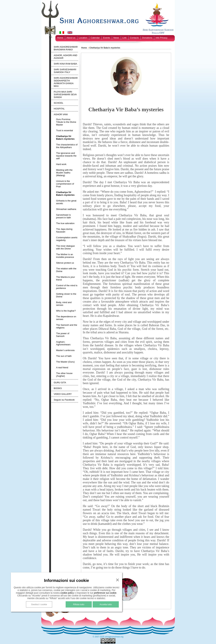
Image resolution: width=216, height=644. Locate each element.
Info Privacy (161, 38)
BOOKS (58, 388)
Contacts (134, 38)
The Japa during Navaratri (64, 230)
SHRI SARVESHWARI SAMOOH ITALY (65, 71)
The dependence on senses (66, 318)
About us (71, 38)
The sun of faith (64, 356)
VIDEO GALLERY (63, 394)
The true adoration (65, 223)
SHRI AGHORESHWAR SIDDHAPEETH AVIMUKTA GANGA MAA (66, 82)
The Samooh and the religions (67, 326)
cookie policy (67, 593)
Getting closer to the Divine (66, 295)
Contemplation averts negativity (67, 239)
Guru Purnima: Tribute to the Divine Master (66, 122)
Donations (147, 38)
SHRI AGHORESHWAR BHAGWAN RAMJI (66, 48)
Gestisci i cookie (39, 604)
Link (124, 38)
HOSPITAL (59, 109)
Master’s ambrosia (65, 350)
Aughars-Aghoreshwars (63, 343)
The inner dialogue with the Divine (65, 247)
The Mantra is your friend (66, 278)
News (116, 38)
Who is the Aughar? (66, 311)
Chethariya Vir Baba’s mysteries (65, 138)
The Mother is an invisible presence (65, 256)
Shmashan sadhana (66, 209)
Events (107, 38)
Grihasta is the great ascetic (66, 202)
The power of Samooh (63, 335)
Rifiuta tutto (79, 604)
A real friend (62, 368)
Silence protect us (65, 263)
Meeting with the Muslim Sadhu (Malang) (64, 173)
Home (60, 38)
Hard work (61, 164)
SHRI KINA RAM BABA (66, 64)
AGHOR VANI (61, 114)
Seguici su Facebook (64, 400)
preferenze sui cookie (105, 593)
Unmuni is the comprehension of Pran (65, 184)
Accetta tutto (106, 604)
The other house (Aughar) (64, 375)
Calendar (95, 38)
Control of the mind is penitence (67, 287)
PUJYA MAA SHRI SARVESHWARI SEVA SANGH (65, 94)
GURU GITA (60, 383)
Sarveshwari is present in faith (64, 216)
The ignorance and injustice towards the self (66, 156)
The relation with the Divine (66, 270)
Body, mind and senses (64, 304)
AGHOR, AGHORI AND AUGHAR (66, 57)
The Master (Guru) (65, 362)
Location (83, 38)
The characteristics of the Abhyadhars (67, 146)
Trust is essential (65, 130)
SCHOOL (59, 103)
